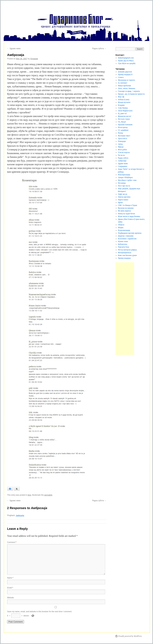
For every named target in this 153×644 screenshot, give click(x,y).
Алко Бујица (123, 108)
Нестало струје (124, 119)
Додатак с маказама (126, 236)
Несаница (122, 183)
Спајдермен (123, 166)
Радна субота (99, 49)
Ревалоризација (124, 175)
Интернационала (125, 253)
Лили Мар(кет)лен (125, 111)
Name (10, 578)
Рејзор (120, 133)
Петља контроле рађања (127, 250)
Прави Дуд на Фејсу (126, 61)
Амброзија (122, 161)
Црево (120, 202)
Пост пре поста (124, 186)
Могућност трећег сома (127, 180)
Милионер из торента (127, 80)
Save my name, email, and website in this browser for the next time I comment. (40, 612)
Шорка (121, 227)
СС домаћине (123, 130)
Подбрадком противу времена (130, 233)
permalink (48, 495)
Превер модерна (124, 258)
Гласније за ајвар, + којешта (129, 91)
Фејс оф (121, 97)
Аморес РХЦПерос (126, 177)
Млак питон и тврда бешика (129, 216)
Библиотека (123, 244)
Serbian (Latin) (124, 100)
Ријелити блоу (124, 247)
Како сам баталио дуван (127, 255)
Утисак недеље (124, 152)
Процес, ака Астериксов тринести (131, 94)
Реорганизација (124, 230)
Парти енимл (123, 200)
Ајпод (120, 144)
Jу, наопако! (123, 83)
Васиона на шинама (126, 208)
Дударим (34, 59)
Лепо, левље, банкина (127, 88)
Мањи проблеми (125, 86)
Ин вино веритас (125, 211)
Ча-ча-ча (121, 155)
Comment (12, 542)
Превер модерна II (125, 74)
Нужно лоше (123, 241)
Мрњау (121, 147)
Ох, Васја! (122, 122)
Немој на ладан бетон (127, 214)
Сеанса (121, 77)
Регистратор (123, 127)
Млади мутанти (124, 102)
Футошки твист (124, 136)
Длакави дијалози (125, 72)
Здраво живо (14, 49)
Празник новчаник (125, 125)
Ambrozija (20, 515)
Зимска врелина (124, 197)
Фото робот (123, 150)
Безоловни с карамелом (127, 239)
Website (10, 598)
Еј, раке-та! (122, 113)
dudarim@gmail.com (126, 58)
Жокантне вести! (125, 116)
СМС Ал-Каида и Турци (128, 205)
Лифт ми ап (123, 194)
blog (30, 495)
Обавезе (121, 225)
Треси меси (122, 138)
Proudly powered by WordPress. (130, 636)
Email (10, 588)
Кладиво (121, 105)
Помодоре (122, 141)
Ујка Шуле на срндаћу (127, 63)
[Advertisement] (125, 309)
